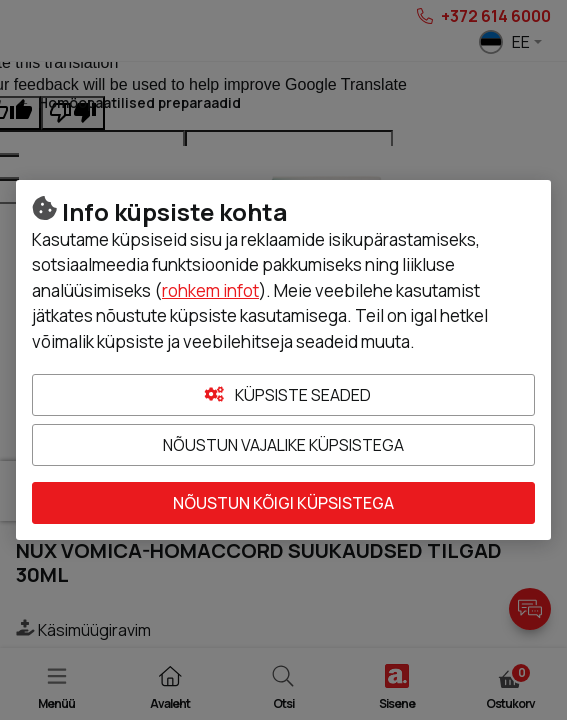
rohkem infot (210, 290)
